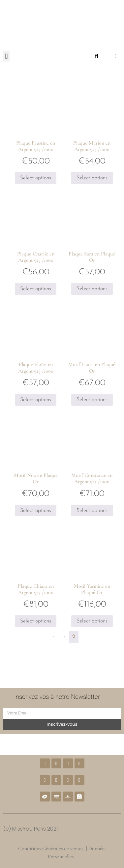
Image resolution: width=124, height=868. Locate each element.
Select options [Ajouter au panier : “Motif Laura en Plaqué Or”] (92, 400)
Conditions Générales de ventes (51, 848)
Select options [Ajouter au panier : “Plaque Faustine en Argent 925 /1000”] (36, 178)
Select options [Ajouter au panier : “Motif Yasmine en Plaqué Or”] (92, 621)
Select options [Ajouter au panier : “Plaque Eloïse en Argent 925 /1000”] (36, 400)
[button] (6, 56)
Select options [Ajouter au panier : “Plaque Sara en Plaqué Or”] (92, 289)
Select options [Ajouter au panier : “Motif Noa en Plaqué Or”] (36, 511)
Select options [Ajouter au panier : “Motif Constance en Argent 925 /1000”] (92, 511)
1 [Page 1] (65, 637)
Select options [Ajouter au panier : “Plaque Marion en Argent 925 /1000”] (92, 178)
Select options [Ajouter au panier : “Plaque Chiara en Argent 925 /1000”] (36, 621)
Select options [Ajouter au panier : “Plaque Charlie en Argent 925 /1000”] (36, 289)
